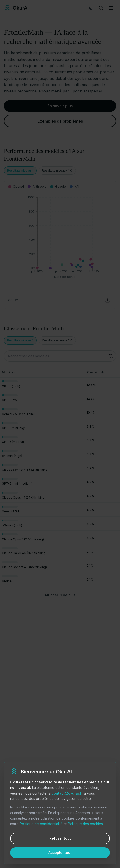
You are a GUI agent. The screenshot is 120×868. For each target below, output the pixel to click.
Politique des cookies (85, 824)
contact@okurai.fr (67, 793)
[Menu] (111, 8)
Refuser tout (60, 838)
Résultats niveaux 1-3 (57, 170)
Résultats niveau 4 (20, 170)
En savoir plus (60, 106)
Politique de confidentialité (41, 824)
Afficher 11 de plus (60, 595)
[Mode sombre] (91, 8)
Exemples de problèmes (60, 121)
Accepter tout (60, 853)
